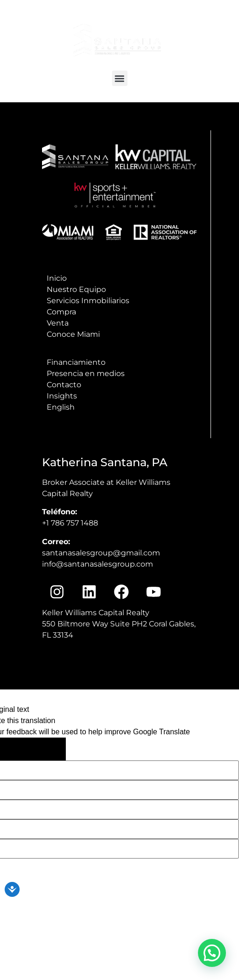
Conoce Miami (73, 334)
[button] (120, 78)
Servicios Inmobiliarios (88, 301)
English (61, 407)
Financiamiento (76, 362)
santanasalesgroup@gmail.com (101, 553)
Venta (58, 323)
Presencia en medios (86, 373)
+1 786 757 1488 (70, 523)
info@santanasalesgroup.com (186, 21)
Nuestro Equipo (76, 289)
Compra (61, 312)
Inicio (57, 278)
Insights (62, 396)
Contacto (64, 385)
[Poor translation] (47, 749)
